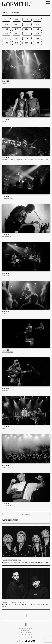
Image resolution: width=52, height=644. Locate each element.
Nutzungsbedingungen (26, 637)
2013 (17, 34)
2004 (27, 43)
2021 (17, 24)
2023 (37, 20)
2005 (17, 43)
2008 (27, 38)
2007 (37, 38)
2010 (6, 38)
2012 (27, 34)
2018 (6, 29)
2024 (27, 20)
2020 (27, 24)
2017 (17, 29)
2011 (37, 34)
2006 (6, 43)
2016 (27, 29)
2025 (17, 20)
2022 (6, 24)
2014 (6, 34)
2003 (37, 43)
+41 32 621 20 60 (26, 635)
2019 (37, 24)
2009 (17, 38)
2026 (6, 20)
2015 (37, 29)
